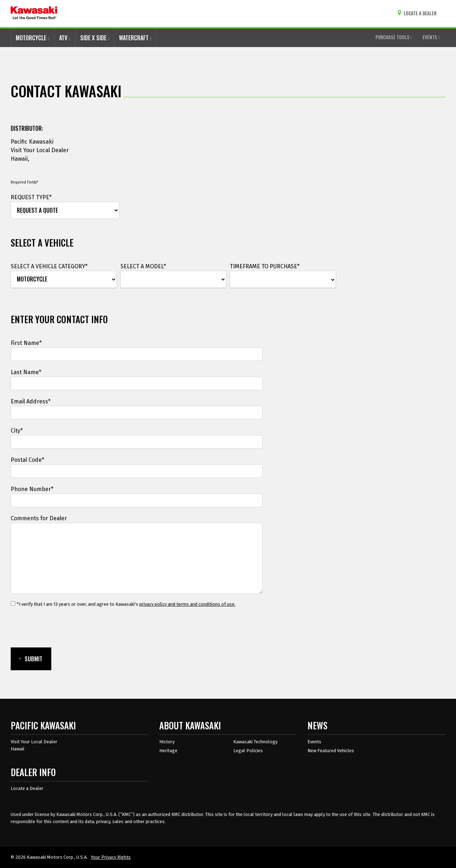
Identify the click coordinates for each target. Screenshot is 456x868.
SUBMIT (31, 659)
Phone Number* (32, 489)
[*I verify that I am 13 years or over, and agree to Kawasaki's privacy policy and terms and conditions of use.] (13, 603)
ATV (65, 38)
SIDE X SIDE (95, 38)
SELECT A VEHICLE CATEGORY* (49, 266)
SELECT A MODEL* (143, 266)
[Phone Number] (137, 500)
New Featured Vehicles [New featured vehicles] (331, 751)
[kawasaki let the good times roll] (34, 14)
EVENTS (431, 37)
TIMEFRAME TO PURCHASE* (265, 266)
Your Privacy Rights (111, 857)
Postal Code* (27, 460)
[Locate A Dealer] (418, 13)
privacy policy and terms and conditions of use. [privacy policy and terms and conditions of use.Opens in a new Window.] (187, 604)
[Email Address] (137, 413)
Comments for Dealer (39, 518)
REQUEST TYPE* (31, 197)
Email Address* (31, 401)
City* (17, 431)
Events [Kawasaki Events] (314, 742)
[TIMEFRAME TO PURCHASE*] (283, 280)
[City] (137, 442)
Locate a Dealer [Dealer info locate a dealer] (27, 788)
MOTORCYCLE (33, 38)
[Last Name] (137, 383)
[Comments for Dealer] (137, 558)
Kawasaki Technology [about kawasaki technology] (255, 742)
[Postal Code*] (137, 471)
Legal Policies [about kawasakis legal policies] (248, 751)
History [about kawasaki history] (167, 742)
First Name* (26, 343)
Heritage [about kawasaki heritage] (168, 751)
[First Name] (137, 354)
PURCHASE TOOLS (394, 37)
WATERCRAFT (135, 38)
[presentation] (65, 628)
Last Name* (26, 372)
